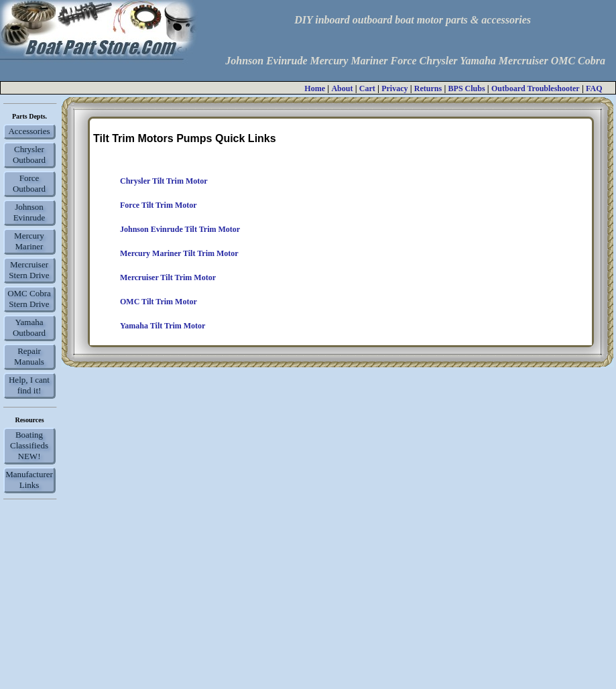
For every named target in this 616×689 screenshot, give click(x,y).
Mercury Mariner (29, 241)
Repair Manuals (29, 356)
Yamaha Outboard (29, 327)
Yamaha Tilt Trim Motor (163, 326)
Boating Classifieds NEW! (29, 445)
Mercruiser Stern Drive (29, 270)
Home (315, 88)
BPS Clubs (467, 88)
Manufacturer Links (29, 480)
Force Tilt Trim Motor (159, 205)
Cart (367, 88)
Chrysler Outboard (29, 154)
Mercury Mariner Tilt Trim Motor (179, 253)
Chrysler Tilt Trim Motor (164, 181)
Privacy (394, 88)
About (342, 88)
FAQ (594, 88)
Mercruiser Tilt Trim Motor (168, 277)
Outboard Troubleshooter (536, 88)
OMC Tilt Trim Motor (159, 302)
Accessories (29, 131)
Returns (428, 88)
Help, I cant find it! (29, 385)
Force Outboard (29, 183)
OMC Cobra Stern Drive (29, 299)
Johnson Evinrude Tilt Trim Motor (180, 229)
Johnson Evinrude (29, 212)
